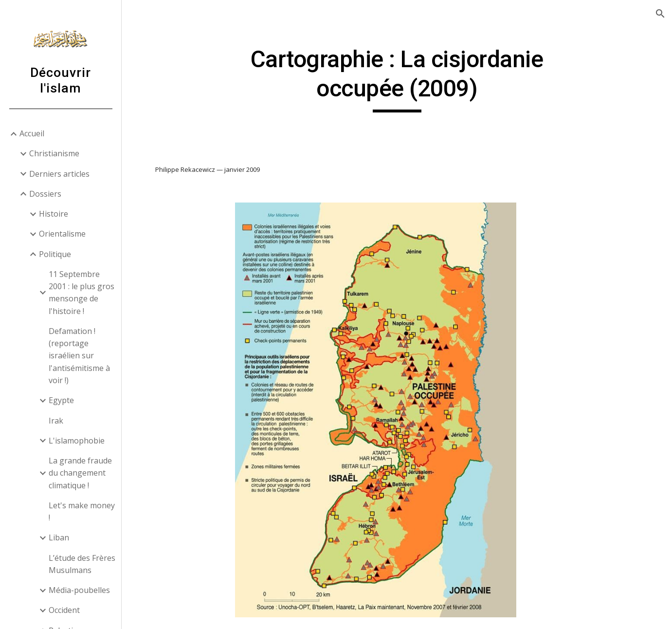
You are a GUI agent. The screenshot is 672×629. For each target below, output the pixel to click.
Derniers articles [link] (59, 174)
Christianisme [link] (54, 153)
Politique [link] (55, 254)
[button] (660, 14)
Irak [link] (56, 421)
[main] (397, 79)
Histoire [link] (54, 214)
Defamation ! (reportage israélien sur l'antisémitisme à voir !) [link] (79, 356)
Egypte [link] (61, 400)
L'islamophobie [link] (77, 441)
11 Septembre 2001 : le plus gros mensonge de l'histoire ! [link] (82, 293)
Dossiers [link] (45, 194)
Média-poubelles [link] (79, 590)
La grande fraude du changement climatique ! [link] (80, 473)
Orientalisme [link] (62, 234)
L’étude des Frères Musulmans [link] (82, 564)
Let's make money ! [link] (82, 511)
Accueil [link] (32, 133)
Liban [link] (59, 537)
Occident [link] (64, 610)
